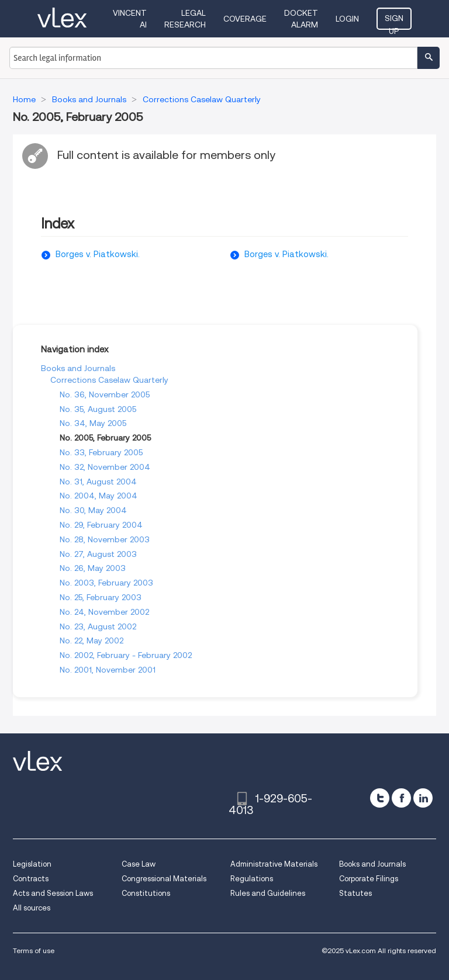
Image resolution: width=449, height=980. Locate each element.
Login (347, 19)
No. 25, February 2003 (101, 597)
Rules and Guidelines (268, 893)
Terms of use (34, 950)
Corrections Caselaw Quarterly (109, 380)
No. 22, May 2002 (91, 640)
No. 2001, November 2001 (108, 670)
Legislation (32, 864)
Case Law (139, 864)
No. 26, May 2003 (93, 568)
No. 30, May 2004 (93, 510)
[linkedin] (423, 798)
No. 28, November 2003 (105, 539)
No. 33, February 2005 (101, 452)
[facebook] (401, 798)
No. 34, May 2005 (93, 423)
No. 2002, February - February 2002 (126, 655)
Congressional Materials (164, 879)
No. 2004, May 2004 (99, 496)
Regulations (252, 879)
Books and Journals (78, 368)
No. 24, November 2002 (104, 612)
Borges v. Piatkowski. (98, 254)
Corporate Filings (369, 879)
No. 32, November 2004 (105, 467)
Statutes (355, 893)
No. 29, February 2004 (101, 525)
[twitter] (380, 798)
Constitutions (146, 893)
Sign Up (394, 22)
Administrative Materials (274, 864)
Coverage (245, 19)
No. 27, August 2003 (98, 554)
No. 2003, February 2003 (106, 583)
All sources (32, 908)
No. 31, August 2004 (98, 482)
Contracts (31, 879)
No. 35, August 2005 (98, 409)
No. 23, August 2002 (98, 626)
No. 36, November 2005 (105, 394)
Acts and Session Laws (53, 893)
